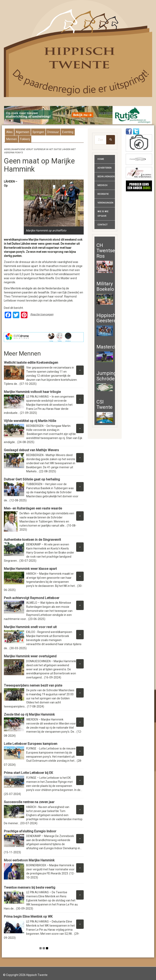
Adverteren (105, 168)
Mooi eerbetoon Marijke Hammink (29, 860)
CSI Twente (105, 405)
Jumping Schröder (106, 376)
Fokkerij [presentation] (25, 139)
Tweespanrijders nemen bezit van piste (33, 685)
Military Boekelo (105, 286)
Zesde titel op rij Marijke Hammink (29, 714)
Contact (103, 225)
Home (101, 159)
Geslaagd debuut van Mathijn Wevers (31, 450)
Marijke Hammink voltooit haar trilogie (32, 392)
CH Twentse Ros (106, 251)
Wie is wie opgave (103, 214)
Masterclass (110, 347)
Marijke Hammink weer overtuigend (30, 656)
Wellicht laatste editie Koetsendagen (31, 363)
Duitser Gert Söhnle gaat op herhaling (32, 479)
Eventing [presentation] (68, 132)
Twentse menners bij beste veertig (30, 888)
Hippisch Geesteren (108, 318)
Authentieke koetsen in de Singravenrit (32, 540)
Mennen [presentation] (12, 139)
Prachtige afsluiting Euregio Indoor (30, 831)
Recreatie (103, 194)
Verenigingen (105, 203)
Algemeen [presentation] (23, 132)
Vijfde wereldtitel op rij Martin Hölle (30, 421)
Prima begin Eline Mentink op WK (28, 917)
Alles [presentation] (9, 132)
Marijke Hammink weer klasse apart (30, 569)
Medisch (102, 185)
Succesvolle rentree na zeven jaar (30, 802)
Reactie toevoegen (42, 314)
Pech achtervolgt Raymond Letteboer (32, 598)
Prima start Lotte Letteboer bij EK (28, 773)
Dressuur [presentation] (53, 132)
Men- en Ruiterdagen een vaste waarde (33, 508)
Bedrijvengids (106, 177)
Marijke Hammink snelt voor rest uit (30, 627)
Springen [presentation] (38, 132)
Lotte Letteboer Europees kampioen (31, 744)
